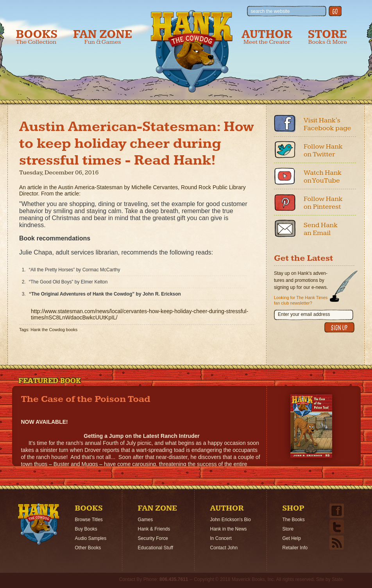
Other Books (88, 548)
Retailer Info (295, 548)
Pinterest (285, 202)
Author (267, 37)
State (337, 579)
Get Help (292, 538)
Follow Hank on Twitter (323, 150)
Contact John (224, 548)
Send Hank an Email (321, 229)
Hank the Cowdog (192, 51)
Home (39, 524)
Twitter (285, 150)
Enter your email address (304, 314)
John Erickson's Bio (231, 520)
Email (285, 228)
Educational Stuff (156, 548)
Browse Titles (89, 520)
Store (327, 37)
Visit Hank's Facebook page (327, 124)
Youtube (285, 176)
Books (37, 37)
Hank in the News (229, 529)
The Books (294, 520)
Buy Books (86, 529)
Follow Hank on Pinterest (323, 203)
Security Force (153, 538)
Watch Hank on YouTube (323, 177)
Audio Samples (91, 538)
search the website (270, 11)
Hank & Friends (154, 529)
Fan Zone (103, 37)
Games (146, 520)
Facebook (285, 124)
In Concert (221, 538)
